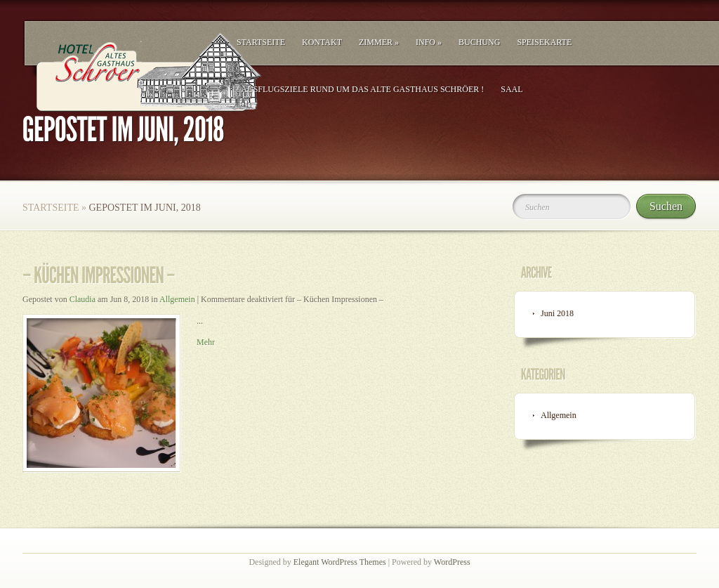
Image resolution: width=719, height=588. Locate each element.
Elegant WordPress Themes (340, 562)
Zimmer (379, 42)
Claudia (83, 299)
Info (429, 42)
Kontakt (322, 42)
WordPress (452, 562)
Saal (512, 89)
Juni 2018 (557, 313)
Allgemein (177, 299)
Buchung (479, 42)
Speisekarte (544, 42)
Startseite (261, 42)
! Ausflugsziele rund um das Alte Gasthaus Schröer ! (360, 89)
